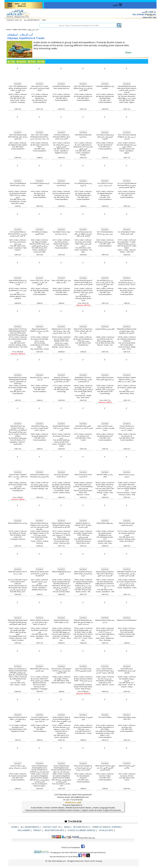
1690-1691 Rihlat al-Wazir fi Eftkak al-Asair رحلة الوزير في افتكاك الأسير (83, 88)
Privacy (37, 830)
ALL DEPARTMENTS (32, 20)
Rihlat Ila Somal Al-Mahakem (127, 620)
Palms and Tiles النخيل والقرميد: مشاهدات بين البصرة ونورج (105, 428)
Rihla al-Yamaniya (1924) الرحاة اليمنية (83, 476)
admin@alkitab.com (80, 797)
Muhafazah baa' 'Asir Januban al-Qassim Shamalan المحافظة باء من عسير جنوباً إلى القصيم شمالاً (18, 429)
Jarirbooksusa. (100, 852)
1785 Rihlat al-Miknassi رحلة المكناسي (105, 87)
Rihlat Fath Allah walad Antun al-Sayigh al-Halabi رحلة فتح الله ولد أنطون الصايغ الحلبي (18, 622)
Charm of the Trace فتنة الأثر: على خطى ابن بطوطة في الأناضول (40, 282)
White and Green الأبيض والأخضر (127, 767)
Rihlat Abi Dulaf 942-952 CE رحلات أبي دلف (18, 573)
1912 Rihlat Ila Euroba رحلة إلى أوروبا (83, 184)
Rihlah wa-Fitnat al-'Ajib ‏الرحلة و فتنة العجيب (127, 524)
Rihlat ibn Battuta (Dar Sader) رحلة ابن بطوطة (61, 621)
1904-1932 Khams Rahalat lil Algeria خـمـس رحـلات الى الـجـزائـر (127, 137)
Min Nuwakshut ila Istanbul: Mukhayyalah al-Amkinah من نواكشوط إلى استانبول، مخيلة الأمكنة (18, 380)
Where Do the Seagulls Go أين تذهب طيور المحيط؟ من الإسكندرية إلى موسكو (83, 768)
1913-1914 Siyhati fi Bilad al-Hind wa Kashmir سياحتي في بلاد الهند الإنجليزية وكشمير (127, 185)
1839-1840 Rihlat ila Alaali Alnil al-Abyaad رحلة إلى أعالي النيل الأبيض (18, 137)
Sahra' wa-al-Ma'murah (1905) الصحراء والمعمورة (83, 670)
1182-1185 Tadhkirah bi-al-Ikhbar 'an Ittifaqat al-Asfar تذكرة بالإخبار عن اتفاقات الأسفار (18, 89)
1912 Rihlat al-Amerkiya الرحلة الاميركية (61, 184)
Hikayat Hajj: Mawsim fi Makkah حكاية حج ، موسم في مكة (40, 331)
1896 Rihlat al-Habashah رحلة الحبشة (83, 136)
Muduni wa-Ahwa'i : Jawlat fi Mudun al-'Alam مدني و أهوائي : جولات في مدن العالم (127, 379)
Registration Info (54, 830)
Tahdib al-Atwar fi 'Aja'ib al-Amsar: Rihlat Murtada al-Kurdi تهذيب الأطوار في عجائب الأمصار (61, 720)
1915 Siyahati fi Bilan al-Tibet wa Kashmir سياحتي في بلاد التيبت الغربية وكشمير (18, 234)
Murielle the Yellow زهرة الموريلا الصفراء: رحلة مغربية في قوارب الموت (40, 428)
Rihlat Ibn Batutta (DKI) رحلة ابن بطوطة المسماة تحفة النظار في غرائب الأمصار (83, 622)
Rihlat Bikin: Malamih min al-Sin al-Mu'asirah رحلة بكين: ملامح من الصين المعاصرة (127, 574)
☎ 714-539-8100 (73, 821)
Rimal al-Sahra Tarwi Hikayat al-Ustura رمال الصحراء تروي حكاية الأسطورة (61, 671)
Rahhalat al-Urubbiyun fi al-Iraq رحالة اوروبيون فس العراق (40, 476)
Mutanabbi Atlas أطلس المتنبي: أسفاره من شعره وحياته (83, 427)
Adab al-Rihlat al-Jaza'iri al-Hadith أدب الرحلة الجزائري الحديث (18, 282)
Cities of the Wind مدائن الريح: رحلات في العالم (61, 281)
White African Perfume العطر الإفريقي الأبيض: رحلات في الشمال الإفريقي (105, 768)
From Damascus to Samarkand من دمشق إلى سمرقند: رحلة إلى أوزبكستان (127, 282)
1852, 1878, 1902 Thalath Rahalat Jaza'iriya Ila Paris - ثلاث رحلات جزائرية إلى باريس (40, 137)
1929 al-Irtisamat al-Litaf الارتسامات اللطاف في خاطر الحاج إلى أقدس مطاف (83, 234)
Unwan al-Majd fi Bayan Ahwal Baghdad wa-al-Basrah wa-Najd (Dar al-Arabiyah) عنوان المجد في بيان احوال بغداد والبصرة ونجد (40, 770)
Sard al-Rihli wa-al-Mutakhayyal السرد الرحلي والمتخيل (127, 671)
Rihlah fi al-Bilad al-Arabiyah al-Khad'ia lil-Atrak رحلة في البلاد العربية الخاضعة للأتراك (61, 525)
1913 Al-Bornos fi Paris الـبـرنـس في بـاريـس (105, 184)
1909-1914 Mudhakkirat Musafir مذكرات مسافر (18, 184)
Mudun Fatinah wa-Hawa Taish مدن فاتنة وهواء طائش (105, 378)
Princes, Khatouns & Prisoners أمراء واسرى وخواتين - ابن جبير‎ (127, 428)
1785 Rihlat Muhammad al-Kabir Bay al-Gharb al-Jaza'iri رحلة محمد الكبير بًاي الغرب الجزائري (127, 89)
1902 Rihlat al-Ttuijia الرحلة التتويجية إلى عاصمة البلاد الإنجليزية (105, 137)
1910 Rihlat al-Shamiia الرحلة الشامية (40, 184)
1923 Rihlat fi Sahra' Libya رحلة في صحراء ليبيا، (61, 233)
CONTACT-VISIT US (14, 20)
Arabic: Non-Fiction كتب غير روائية (25, 29)
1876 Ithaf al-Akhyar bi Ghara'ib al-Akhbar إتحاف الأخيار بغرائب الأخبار (61, 137)
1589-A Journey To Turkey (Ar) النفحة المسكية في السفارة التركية (40, 88)
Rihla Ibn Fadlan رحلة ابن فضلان (105, 476)
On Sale (41, 62)
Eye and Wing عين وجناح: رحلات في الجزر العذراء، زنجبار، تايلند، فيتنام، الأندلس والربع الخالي (105, 283)
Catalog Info (106, 830)
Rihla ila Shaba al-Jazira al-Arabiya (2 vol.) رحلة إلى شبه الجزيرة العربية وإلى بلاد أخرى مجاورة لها (40, 526)
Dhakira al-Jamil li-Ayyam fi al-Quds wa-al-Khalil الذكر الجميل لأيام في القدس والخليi (83, 282)
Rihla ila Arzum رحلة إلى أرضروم (127, 476)
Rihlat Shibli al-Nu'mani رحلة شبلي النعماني (40, 670)
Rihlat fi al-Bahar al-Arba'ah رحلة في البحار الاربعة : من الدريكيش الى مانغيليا (40, 622)
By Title (11, 62)
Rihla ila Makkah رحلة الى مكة (18, 523)
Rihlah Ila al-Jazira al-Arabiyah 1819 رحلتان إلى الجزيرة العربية (83, 525)
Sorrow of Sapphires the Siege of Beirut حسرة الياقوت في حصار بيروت (40, 719)
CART (118, 5)
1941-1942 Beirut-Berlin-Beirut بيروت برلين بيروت (105, 233)
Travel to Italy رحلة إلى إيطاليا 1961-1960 (127, 718)
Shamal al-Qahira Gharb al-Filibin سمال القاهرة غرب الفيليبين (18, 719)
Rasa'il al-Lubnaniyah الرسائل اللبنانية (61, 476)
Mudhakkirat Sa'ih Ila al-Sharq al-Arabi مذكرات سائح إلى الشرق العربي (83, 379)
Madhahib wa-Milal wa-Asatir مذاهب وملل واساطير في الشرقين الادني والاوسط (127, 331)
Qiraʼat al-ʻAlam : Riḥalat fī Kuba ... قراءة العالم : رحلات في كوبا (18, 477)
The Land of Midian (105, 717)
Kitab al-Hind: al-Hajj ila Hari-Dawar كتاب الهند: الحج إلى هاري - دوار (83, 331)
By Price (32, 62)
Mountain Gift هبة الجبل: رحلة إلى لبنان (40, 378)
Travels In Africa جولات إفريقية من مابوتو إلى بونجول (18, 767)
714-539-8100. (76, 800)
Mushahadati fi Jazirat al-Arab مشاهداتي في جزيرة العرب (61, 428)
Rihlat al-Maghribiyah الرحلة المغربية (61, 573)
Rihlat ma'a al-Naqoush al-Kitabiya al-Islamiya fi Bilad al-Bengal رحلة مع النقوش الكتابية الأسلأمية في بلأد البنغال (18, 672)
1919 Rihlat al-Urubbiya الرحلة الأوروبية (40, 233)
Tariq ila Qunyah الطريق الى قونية (83, 718)
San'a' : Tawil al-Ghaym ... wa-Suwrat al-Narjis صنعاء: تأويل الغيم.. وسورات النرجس (105, 671)
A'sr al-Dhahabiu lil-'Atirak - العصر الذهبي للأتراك (127, 233)
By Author (21, 62)
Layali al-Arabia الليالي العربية (105, 329)
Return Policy (81, 827)
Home (8, 29)
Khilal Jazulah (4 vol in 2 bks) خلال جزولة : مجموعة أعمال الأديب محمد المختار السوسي (61, 331)
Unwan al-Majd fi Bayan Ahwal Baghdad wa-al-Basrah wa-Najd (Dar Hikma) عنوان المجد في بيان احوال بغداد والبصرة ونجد (61, 770)
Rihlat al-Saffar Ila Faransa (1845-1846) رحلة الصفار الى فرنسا (83, 574)
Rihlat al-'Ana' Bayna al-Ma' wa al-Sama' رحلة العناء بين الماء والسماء (40, 574)
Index (67, 827)
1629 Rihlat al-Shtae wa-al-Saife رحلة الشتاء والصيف (61, 87)
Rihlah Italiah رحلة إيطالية (105, 523)
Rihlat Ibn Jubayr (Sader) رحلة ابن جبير (105, 621)
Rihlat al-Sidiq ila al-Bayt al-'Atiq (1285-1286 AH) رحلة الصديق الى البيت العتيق (105, 574)
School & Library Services (82, 830)
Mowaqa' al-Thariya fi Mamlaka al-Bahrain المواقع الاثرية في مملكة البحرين (61, 379)
